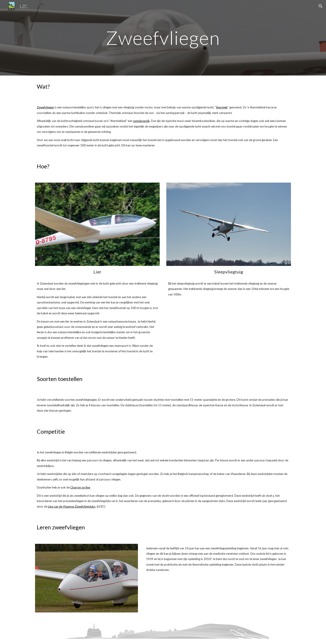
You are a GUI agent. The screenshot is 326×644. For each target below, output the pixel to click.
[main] (163, 38)
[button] (321, 6)
